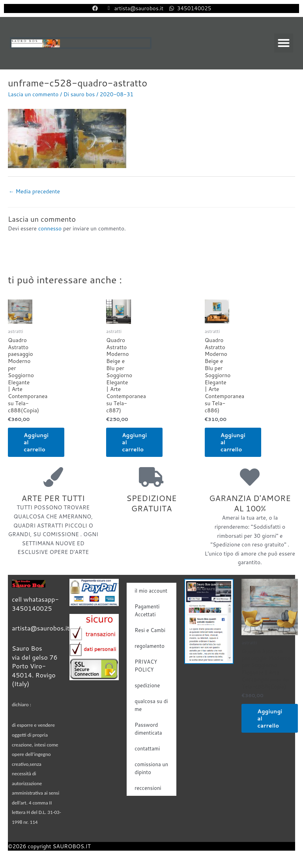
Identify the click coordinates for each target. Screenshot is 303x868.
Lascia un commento (33, 94)
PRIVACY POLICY (146, 666)
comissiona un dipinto (151, 768)
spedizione (147, 685)
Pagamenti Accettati (147, 610)
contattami (147, 748)
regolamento (150, 646)
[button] (284, 43)
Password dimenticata (148, 729)
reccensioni (148, 788)
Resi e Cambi (150, 630)
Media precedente (34, 191)
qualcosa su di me (151, 705)
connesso (50, 228)
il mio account (151, 591)
